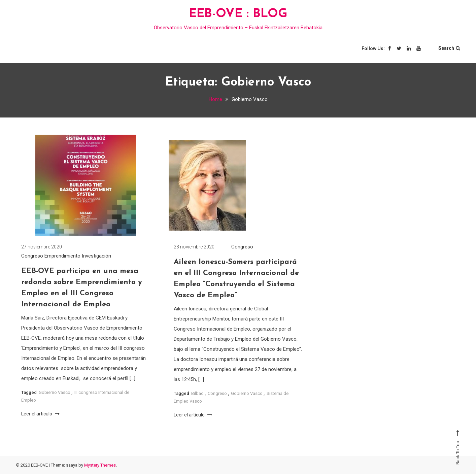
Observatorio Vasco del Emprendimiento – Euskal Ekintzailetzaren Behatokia (238, 28)
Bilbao (197, 394)
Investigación (96, 257)
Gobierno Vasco (55, 393)
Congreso (32, 257)
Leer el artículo (40, 414)
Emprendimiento (62, 257)
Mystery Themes (100, 465)
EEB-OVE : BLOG (238, 14)
